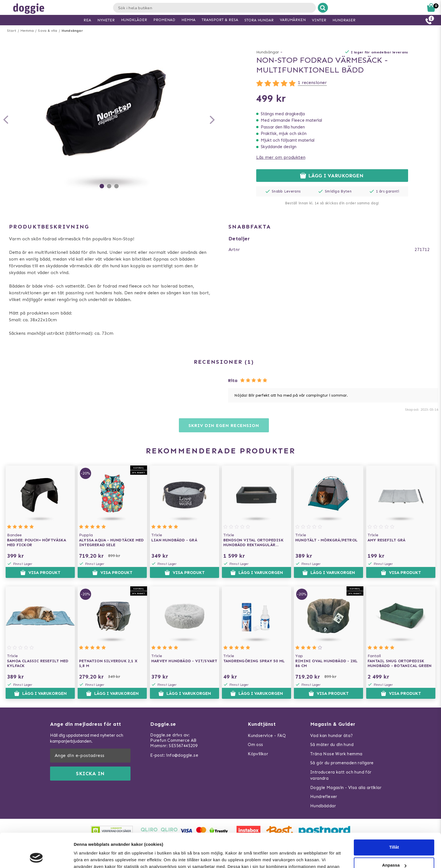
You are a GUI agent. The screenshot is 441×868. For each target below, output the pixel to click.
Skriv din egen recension (224, 425)
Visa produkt (40, 573)
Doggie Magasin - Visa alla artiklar (346, 788)
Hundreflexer (324, 797)
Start (12, 31)
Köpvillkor (258, 754)
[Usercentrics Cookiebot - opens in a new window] (36, 857)
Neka (394, 851)
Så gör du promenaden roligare (342, 763)
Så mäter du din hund (332, 745)
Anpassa (394, 833)
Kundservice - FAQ (267, 736)
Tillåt (394, 815)
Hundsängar (72, 31)
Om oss (255, 745)
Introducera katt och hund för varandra (341, 775)
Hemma (27, 31)
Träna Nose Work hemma (336, 754)
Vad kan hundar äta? (332, 736)
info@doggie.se (182, 755)
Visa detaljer (86, 857)
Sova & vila (48, 31)
